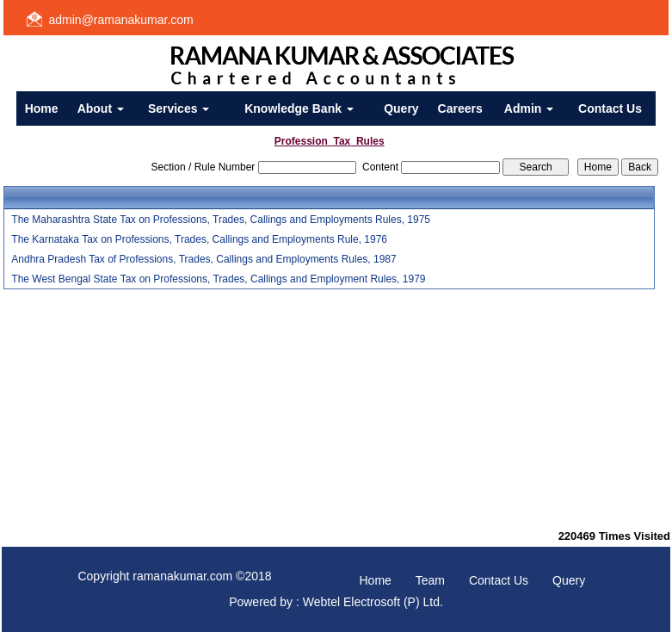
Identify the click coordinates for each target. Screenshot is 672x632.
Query (401, 108)
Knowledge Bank (299, 108)
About (101, 108)
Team (430, 580)
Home (42, 108)
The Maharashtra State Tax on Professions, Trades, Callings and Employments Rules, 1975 (221, 220)
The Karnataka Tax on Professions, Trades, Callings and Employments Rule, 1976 (199, 239)
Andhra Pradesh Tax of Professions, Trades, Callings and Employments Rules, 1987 (203, 259)
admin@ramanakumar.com (121, 20)
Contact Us (610, 108)
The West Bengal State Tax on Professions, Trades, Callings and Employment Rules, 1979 (218, 279)
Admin (529, 108)
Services (179, 108)
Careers (460, 108)
